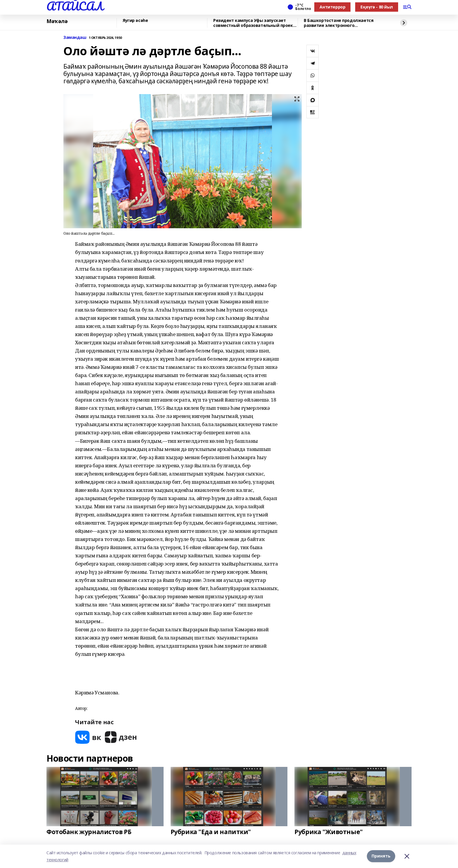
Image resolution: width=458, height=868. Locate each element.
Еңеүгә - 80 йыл (377, 7)
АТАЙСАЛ (75, 6)
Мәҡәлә (57, 21)
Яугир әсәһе (135, 21)
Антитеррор (332, 7)
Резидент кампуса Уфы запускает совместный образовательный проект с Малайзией (254, 23)
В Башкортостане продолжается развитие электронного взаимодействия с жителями (339, 23)
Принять (381, 856)
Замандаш (75, 38)
